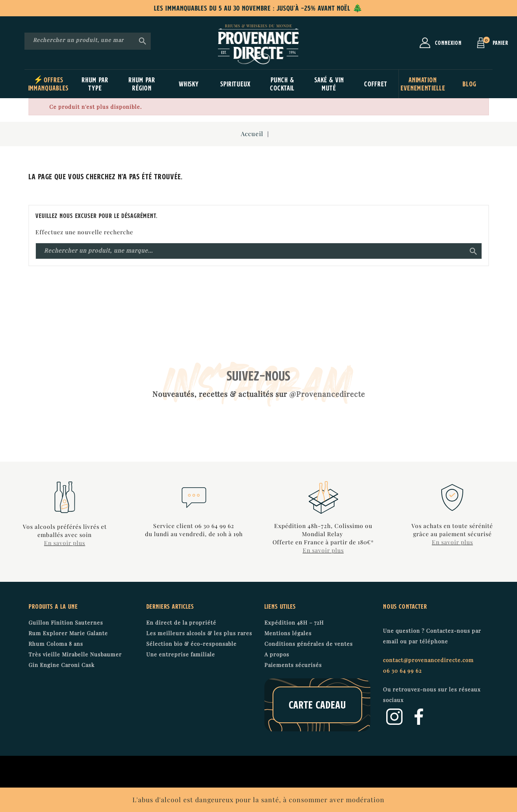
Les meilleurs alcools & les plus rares (199, 633)
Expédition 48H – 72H (294, 622)
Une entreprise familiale (181, 654)
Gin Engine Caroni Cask (62, 665)
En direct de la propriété (181, 622)
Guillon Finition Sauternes (66, 622)
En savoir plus (65, 543)
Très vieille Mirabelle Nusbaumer (75, 654)
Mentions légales (288, 633)
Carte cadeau (317, 705)
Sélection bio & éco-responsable (191, 644)
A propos (277, 654)
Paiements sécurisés (293, 665)
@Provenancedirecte (327, 394)
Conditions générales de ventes (309, 644)
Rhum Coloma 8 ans (56, 644)
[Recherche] (88, 40)
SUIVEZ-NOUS (259, 376)
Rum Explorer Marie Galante (68, 633)
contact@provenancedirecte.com (428, 660)
